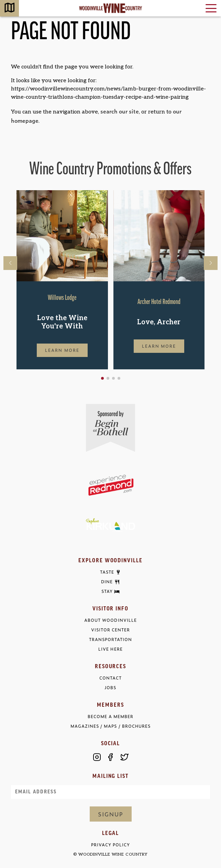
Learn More (62, 350)
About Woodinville (110, 620)
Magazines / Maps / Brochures (110, 726)
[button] (102, 378)
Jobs (110, 688)
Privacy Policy (110, 845)
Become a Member (110, 717)
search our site (120, 111)
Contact (110, 678)
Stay (107, 592)
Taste (107, 572)
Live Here (110, 649)
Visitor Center (110, 630)
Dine (107, 582)
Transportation (110, 639)
